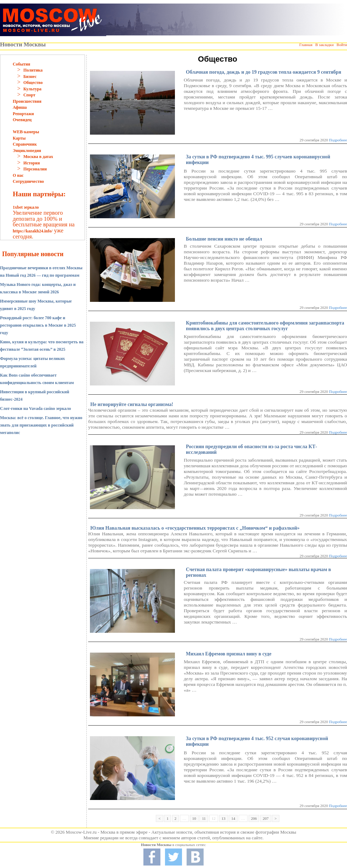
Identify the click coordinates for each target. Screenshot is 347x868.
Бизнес (30, 77)
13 (224, 818)
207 (266, 818)
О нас (18, 175)
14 (233, 818)
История (32, 163)
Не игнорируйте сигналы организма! (132, 404)
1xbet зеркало (26, 207)
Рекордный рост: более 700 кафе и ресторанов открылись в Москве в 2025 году (38, 325)
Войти (342, 45)
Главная (306, 45)
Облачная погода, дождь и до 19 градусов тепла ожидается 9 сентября (264, 72)
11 (204, 818)
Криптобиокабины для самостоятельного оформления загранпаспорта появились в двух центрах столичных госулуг (265, 326)
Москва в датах (38, 157)
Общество (33, 83)
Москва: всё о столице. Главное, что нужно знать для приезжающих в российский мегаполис (41, 425)
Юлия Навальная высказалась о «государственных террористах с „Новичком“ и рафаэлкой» (195, 528)
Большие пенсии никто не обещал (224, 239)
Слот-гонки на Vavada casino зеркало (36, 408)
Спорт (29, 95)
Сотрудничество (28, 181)
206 (254, 818)
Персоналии (35, 169)
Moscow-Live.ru (81, 832)
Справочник (25, 144)
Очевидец (22, 120)
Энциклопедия (27, 151)
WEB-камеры (26, 132)
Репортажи (23, 114)
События (21, 64)
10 (194, 818)
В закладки (324, 45)
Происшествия (27, 101)
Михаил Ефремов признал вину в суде (229, 654)
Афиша (20, 107)
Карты (19, 138)
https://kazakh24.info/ (33, 231)
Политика (33, 70)
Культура (32, 89)
